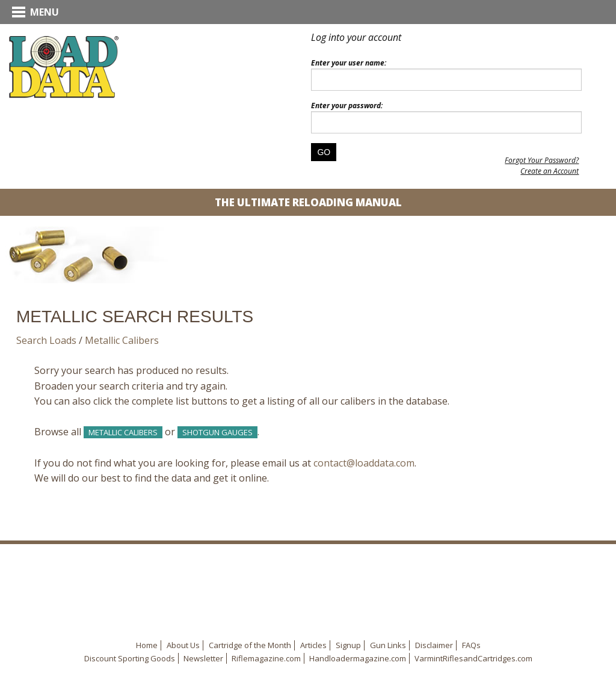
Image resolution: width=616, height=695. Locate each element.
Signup (348, 645)
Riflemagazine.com (266, 658)
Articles (313, 645)
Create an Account (550, 171)
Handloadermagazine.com (358, 658)
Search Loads (46, 340)
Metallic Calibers (122, 340)
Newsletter (203, 658)
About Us (183, 645)
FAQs (471, 645)
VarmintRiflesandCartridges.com (473, 658)
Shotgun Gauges (217, 432)
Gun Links (388, 645)
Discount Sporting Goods (130, 658)
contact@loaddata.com (364, 463)
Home (147, 645)
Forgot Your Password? (542, 160)
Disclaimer (434, 645)
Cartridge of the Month (250, 645)
